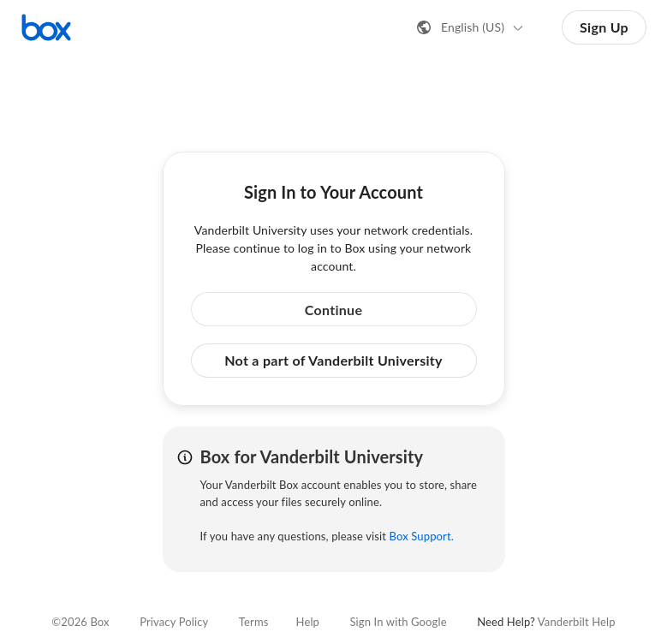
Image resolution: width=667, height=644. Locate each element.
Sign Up (604, 27)
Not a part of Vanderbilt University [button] (333, 360)
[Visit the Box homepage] (46, 27)
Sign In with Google (398, 622)
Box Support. (422, 536)
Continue (334, 310)
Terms (254, 622)
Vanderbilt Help (577, 622)
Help (308, 622)
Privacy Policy (174, 622)
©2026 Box (80, 622)
